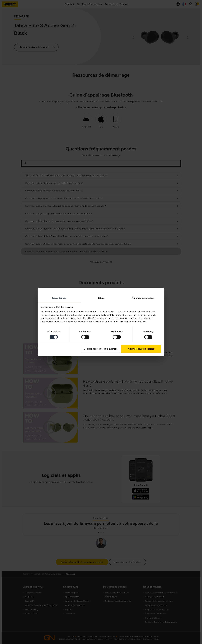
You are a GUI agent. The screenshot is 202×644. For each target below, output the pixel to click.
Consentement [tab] (59, 298)
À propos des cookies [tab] (143, 298)
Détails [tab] (101, 298)
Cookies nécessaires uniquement (101, 349)
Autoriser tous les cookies (141, 349)
